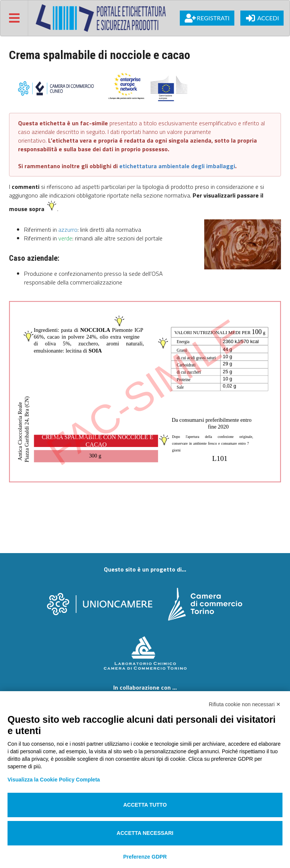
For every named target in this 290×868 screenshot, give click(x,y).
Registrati (207, 18)
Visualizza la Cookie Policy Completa (54, 780)
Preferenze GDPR (145, 857)
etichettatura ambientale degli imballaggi (177, 166)
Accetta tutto (145, 805)
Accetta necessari (145, 833)
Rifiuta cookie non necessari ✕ (245, 704)
